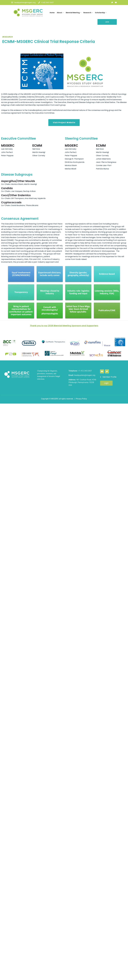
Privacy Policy (81, 399)
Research (87, 13)
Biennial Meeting (73, 13)
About (59, 13)
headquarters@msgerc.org (23, 2)
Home (52, 13)
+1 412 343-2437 (46, 2)
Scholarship (100, 13)
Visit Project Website (64, 122)
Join (107, 22)
